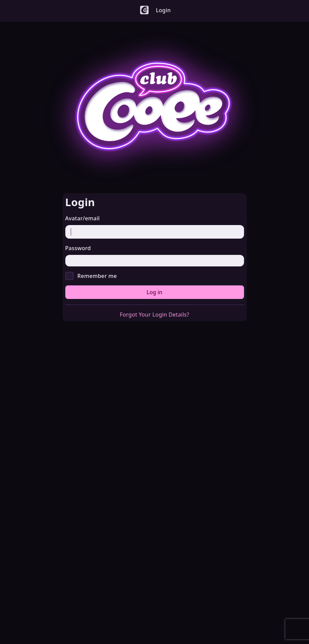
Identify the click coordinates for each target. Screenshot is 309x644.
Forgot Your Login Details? (154, 315)
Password (78, 248)
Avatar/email (83, 218)
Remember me (97, 276)
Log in (154, 292)
